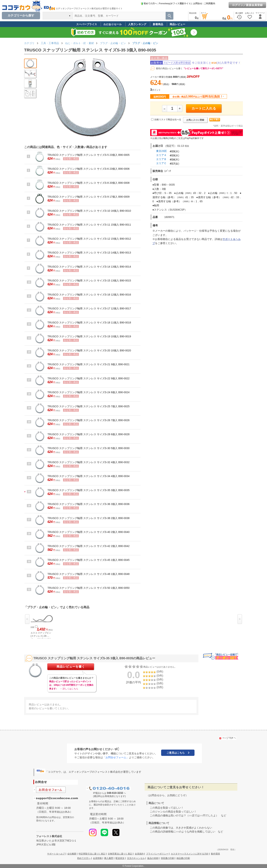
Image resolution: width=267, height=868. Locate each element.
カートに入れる (204, 108)
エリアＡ (161, 155)
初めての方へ (149, 4)
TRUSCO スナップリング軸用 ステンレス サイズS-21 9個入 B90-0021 (89, 364)
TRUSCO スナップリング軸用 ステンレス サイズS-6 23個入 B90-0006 (89, 169)
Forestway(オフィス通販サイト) (175, 4)
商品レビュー (177, 24)
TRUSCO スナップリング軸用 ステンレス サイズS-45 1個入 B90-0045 (89, 560)
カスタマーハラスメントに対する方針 (190, 854)
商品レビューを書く (71, 667)
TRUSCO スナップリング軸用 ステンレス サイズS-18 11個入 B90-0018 (89, 323)
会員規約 (139, 854)
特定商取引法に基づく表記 (92, 854)
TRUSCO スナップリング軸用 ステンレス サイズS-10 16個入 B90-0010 (89, 211)
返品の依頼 (153, 858)
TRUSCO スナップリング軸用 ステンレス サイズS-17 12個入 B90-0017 (89, 308)
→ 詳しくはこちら (69, 689)
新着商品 (158, 24)
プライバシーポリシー (157, 854)
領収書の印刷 (167, 858)
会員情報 (97, 858)
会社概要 (72, 854)
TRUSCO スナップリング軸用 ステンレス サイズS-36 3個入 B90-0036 (89, 504)
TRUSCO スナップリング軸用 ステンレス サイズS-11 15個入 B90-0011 (89, 225)
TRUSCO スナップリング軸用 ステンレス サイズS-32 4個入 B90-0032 (89, 462)
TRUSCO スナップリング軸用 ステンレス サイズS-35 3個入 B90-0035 (89, 490)
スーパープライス (87, 24)
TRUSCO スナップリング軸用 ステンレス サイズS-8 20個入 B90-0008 (89, 183)
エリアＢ (161, 159)
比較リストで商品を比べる (168, 120)
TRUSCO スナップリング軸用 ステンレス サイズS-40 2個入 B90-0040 (89, 532)
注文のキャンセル (136, 858)
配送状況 (120, 858)
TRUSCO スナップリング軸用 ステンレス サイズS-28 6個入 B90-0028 (89, 434)
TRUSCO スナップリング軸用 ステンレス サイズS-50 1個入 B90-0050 (89, 588)
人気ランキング (137, 24)
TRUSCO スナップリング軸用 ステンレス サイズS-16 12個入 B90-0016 (89, 295)
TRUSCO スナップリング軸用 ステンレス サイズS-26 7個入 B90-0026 (89, 420)
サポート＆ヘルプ (56, 854)
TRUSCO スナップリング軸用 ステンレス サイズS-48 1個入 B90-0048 (89, 574)
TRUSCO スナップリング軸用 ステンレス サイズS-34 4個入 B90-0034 (89, 476)
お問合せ (198, 4)
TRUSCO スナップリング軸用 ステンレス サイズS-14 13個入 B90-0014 (89, 267)
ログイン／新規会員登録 (247, 5)
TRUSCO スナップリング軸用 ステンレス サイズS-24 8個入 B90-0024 (89, 392)
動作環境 (215, 854)
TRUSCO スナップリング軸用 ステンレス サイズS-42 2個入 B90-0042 (89, 546)
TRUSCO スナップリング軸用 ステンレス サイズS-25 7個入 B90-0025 (89, 406)
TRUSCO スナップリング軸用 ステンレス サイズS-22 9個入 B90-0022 (89, 378)
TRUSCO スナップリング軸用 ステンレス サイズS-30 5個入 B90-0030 (89, 448)
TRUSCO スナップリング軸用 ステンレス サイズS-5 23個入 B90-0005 (89, 155)
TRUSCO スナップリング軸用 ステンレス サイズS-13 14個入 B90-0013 (89, 253)
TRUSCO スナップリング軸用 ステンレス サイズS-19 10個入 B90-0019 (89, 336)
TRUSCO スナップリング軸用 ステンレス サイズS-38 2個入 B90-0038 (89, 518)
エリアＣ (161, 163)
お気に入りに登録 (195, 120)
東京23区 (161, 151)
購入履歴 (109, 858)
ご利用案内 (210, 4)
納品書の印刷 (183, 858)
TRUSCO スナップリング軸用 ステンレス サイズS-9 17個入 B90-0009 (89, 197)
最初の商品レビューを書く (169, 68)
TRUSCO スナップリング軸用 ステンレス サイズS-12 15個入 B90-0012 (89, 239)
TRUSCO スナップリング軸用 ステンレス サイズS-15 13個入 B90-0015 (89, 281)
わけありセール (113, 24)
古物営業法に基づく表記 (120, 854)
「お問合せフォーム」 (116, 757)
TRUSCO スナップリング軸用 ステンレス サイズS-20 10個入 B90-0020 (89, 350)
